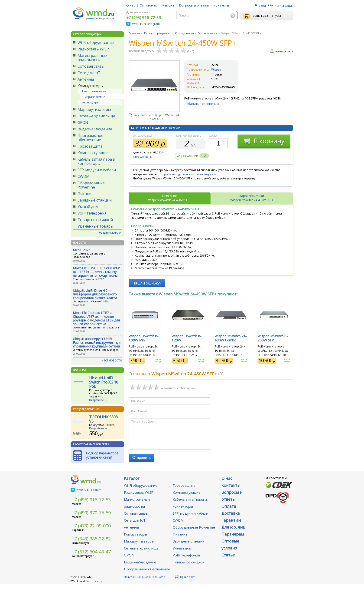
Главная (134, 33)
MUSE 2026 (82, 250)
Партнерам (233, 539)
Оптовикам (149, 5)
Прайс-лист (185, 582)
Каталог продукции (157, 33)
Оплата (229, 511)
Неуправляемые (94, 91)
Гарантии (231, 525)
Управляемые (95, 97)
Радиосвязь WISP (93, 49)
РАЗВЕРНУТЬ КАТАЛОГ (110, 233)
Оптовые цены (143, 157)
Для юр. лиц (233, 532)
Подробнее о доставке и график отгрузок (187, 174)
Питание (86, 194)
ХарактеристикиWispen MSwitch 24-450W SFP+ (252, 198)
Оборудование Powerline (91, 185)
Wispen (216, 70)
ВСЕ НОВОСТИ (113, 360)
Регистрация (284, 6)
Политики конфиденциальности (145, 582)
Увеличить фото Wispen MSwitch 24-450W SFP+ (157, 117)
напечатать (284, 51)
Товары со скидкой (95, 220)
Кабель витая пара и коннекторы (96, 161)
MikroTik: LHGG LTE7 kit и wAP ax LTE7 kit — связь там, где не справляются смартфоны (96, 272)
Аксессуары (91, 102)
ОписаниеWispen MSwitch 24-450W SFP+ (170, 198)
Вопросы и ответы (194, 5)
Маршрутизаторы (94, 109)
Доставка (231, 518)
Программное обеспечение (90, 138)
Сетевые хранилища (96, 116)
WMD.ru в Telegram (146, 24)
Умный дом (88, 207)
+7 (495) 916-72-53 (144, 18)
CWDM (84, 176)
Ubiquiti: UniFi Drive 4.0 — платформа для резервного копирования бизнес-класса (95, 294)
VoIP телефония (92, 213)
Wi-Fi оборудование (96, 43)
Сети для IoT (89, 73)
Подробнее (96, 400)
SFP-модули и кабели (97, 170)
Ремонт (168, 5)
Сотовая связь (91, 66)
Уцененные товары (95, 226)
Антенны (86, 79)
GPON (83, 122)
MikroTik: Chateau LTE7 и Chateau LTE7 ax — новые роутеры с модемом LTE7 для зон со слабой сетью (96, 318)
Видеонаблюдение (95, 129)
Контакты (221, 5)
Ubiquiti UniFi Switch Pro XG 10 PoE (104, 382)
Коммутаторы (90, 86)
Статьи (228, 560)
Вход (262, 6)
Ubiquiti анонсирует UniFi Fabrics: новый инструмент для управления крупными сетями (97, 342)
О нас (131, 5)
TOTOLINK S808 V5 (103, 419)
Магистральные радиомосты (92, 58)
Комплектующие (93, 153)
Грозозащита (90, 146)
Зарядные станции (95, 200)
